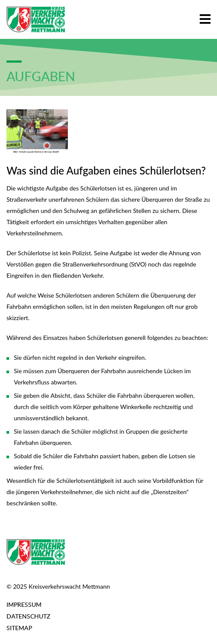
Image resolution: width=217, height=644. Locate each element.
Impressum (24, 604)
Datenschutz (28, 616)
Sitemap (19, 628)
